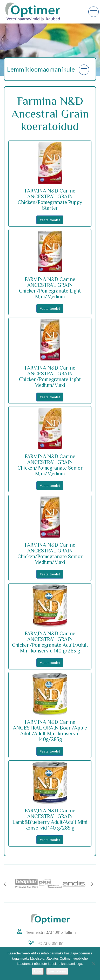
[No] (94, 964)
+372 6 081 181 (51, 943)
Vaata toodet (50, 220)
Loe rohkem (57, 971)
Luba (38, 971)
